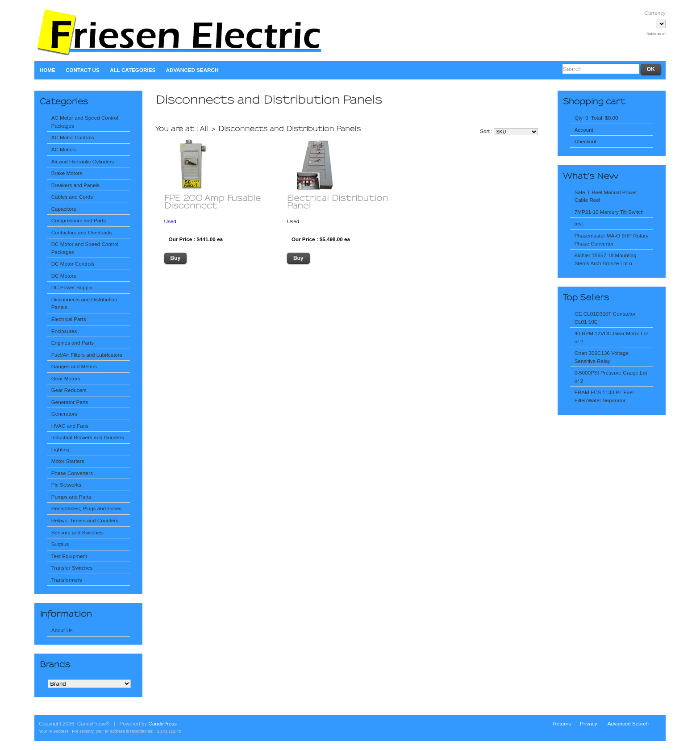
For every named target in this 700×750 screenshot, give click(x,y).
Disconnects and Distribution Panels (84, 303)
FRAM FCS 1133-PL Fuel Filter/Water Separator (604, 396)
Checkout (585, 141)
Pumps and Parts (71, 497)
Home (48, 70)
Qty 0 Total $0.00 (596, 118)
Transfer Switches (72, 568)
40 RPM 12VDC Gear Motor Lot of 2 (611, 337)
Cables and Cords (72, 197)
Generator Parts (70, 402)
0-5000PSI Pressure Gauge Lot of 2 (611, 377)
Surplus (60, 544)
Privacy (588, 723)
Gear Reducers (69, 390)
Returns (562, 723)
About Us (62, 630)
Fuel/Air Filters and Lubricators (87, 355)
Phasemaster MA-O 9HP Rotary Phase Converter (612, 240)
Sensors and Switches (77, 532)
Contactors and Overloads (82, 232)
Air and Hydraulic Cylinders (83, 161)
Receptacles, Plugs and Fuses (87, 508)
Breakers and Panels (75, 185)
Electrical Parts (69, 319)
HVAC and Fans (70, 426)
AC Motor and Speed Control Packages (85, 122)
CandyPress (162, 723)
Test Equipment (69, 556)
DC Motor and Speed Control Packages (85, 248)
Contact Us (83, 70)
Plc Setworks (66, 485)
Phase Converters (72, 473)
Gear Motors (66, 378)
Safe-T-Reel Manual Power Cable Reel (606, 196)
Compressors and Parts (79, 220)
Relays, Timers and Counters (85, 520)
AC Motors (64, 149)
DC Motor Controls (73, 264)
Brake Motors (67, 173)
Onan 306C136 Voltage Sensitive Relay (602, 357)
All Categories (133, 70)
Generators (64, 414)
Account (584, 130)
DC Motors (64, 276)
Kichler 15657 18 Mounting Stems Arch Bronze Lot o (606, 259)
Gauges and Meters (74, 366)
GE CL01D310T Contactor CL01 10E (605, 318)
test (579, 223)
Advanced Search (192, 70)
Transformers (67, 580)
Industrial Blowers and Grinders (88, 437)
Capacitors (64, 209)
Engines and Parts (73, 343)
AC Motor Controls (73, 137)
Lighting (60, 449)
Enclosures (64, 331)
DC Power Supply (72, 287)
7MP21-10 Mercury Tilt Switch (609, 212)
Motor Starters (68, 461)
